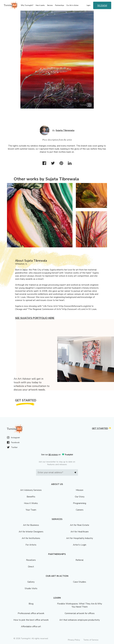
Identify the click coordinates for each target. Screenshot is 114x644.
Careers (80, 510)
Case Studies (80, 582)
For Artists (31, 545)
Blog (31, 604)
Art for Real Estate (80, 525)
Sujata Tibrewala (65, 130)
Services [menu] (50, 5)
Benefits (31, 497)
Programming (80, 503)
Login (89, 5)
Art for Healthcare (80, 532)
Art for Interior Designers (31, 532)
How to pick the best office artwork (31, 620)
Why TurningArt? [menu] (27, 5)
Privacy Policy (74, 640)
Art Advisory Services (31, 490)
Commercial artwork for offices (80, 613)
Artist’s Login (80, 545)
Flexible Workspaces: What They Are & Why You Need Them (80, 605)
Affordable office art (31, 627)
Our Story (80, 497)
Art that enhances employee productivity (80, 620)
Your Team (31, 510)
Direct (31, 567)
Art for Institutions (31, 538)
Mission (80, 490)
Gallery (31, 582)
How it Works (31, 503)
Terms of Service (91, 640)
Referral (80, 560)
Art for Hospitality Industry (80, 538)
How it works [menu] (40, 5)
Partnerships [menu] (60, 5)
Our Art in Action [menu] (72, 5)
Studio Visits (31, 588)
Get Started (102, 5)
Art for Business (31, 525)
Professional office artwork (31, 613)
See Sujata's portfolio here (35, 318)
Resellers (31, 560)
